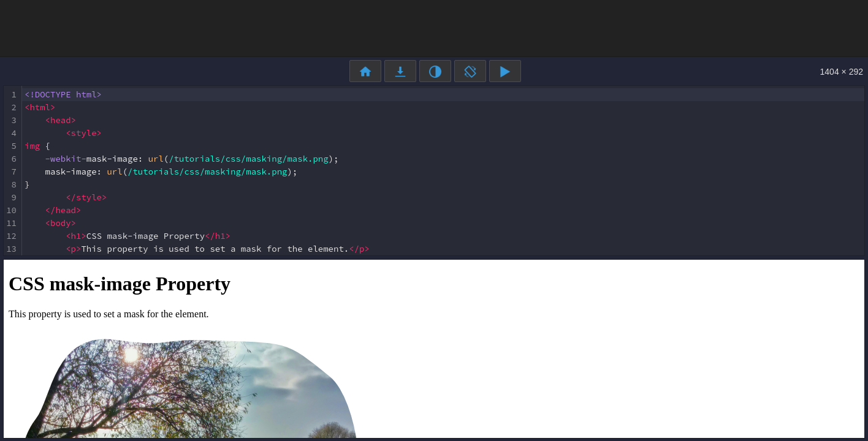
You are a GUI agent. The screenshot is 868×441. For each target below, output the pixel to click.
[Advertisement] (434, 28)
